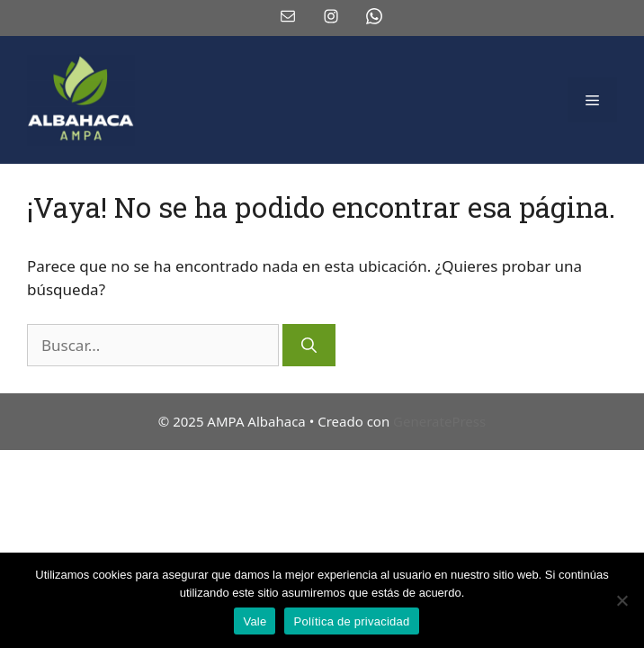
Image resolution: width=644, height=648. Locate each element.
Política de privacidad (351, 621)
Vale (255, 621)
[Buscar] (309, 346)
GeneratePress (439, 421)
